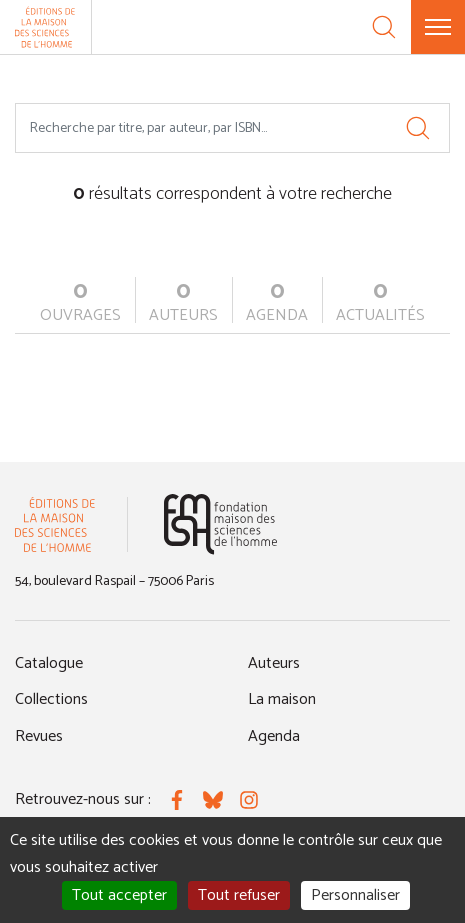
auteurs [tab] (183, 303)
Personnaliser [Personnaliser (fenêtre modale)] (355, 895)
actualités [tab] (380, 303)
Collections (51, 699)
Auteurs (274, 663)
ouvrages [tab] (80, 303)
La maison (282, 699)
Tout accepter (119, 895)
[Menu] (438, 27)
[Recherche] (384, 27)
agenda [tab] (277, 303)
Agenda (274, 736)
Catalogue (49, 663)
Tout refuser (239, 895)
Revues (39, 736)
